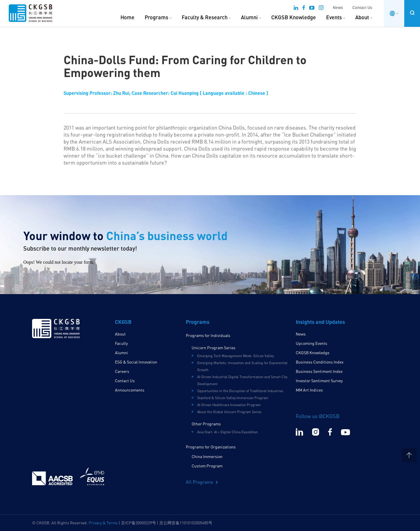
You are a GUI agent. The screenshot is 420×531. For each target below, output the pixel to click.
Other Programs (206, 424)
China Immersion (207, 456)
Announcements (130, 390)
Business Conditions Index (320, 362)
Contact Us (362, 7)
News (338, 7)
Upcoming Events (311, 343)
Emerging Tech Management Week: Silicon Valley (236, 356)
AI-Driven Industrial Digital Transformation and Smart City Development (242, 380)
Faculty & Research (205, 17)
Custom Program (207, 466)
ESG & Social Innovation (136, 362)
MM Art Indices (309, 390)
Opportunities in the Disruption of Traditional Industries (240, 391)
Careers (122, 371)
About (362, 17)
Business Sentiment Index (319, 371)
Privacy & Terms (103, 523)
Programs (156, 17)
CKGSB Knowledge (294, 17)
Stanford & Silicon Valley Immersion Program (233, 398)
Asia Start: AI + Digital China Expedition (228, 432)
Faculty (121, 343)
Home (127, 17)
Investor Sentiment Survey (319, 381)
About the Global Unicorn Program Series (229, 412)
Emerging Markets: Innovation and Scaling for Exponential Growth (242, 366)
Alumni (249, 17)
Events (334, 17)
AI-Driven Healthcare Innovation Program (229, 405)
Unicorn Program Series (213, 348)
